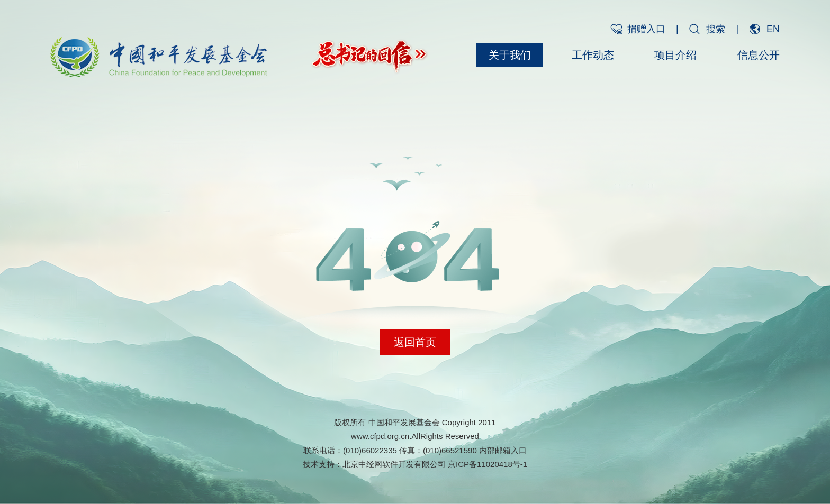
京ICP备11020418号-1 (488, 464)
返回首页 (415, 342)
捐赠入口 (646, 29)
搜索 (716, 29)
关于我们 (510, 55)
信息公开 (759, 55)
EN (773, 29)
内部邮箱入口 (503, 450)
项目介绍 (675, 55)
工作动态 (593, 55)
